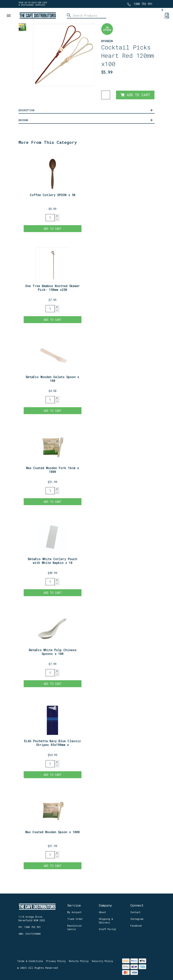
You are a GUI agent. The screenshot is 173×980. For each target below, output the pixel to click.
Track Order (75, 919)
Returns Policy (79, 961)
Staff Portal (108, 929)
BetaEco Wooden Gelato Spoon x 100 (52, 379)
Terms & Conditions (30, 961)
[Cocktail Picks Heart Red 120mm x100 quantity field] (106, 95)
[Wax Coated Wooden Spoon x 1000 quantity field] (50, 855)
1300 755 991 (143, 4)
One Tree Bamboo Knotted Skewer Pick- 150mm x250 (53, 288)
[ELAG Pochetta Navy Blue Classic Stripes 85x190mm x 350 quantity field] (50, 764)
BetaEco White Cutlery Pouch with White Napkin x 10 (52, 561)
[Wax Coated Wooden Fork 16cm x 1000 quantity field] (50, 491)
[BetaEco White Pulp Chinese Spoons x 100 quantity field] (50, 673)
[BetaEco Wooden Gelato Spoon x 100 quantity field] (50, 400)
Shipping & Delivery (106, 921)
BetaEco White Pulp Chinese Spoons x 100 (53, 652)
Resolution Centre (74, 927)
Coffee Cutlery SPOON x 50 (53, 195)
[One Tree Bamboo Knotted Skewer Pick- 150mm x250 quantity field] (50, 309)
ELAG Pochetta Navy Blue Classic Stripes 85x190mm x (53, 743)
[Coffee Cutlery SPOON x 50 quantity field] (50, 218)
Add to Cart (135, 95)
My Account (74, 912)
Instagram (137, 919)
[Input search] (87, 15)
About (102, 912)
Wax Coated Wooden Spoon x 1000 (52, 832)
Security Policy (102, 961)
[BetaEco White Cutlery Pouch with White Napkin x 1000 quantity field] (50, 582)
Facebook (136, 926)
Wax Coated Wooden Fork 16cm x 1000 (52, 470)
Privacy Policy (56, 961)
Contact (136, 912)
